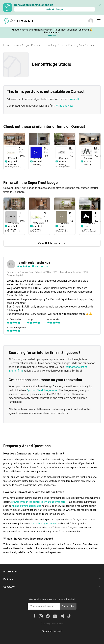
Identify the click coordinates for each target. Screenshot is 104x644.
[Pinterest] (48, 616)
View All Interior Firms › (52, 243)
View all (74, 99)
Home (7, 45)
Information (10, 572)
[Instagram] (41, 616)
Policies (8, 579)
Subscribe (68, 606)
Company (9, 587)
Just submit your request (44, 524)
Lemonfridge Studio (54, 45)
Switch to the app (55, 9)
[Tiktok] (69, 616)
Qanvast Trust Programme (42, 390)
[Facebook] (35, 616)
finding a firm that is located (27, 506)
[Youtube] (55, 616)
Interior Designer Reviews (27, 45)
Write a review (64, 106)
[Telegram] (62, 616)
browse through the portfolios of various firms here (38, 502)
